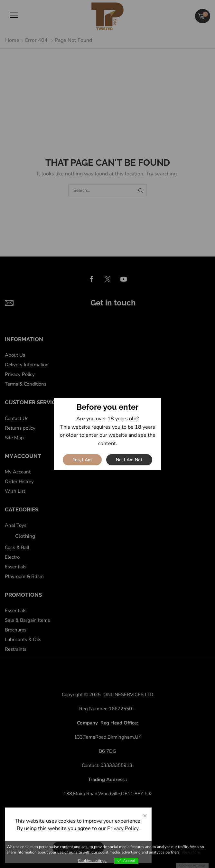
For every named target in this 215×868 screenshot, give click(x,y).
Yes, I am (82, 460)
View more (191, 852)
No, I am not (129, 460)
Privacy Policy (123, 828)
